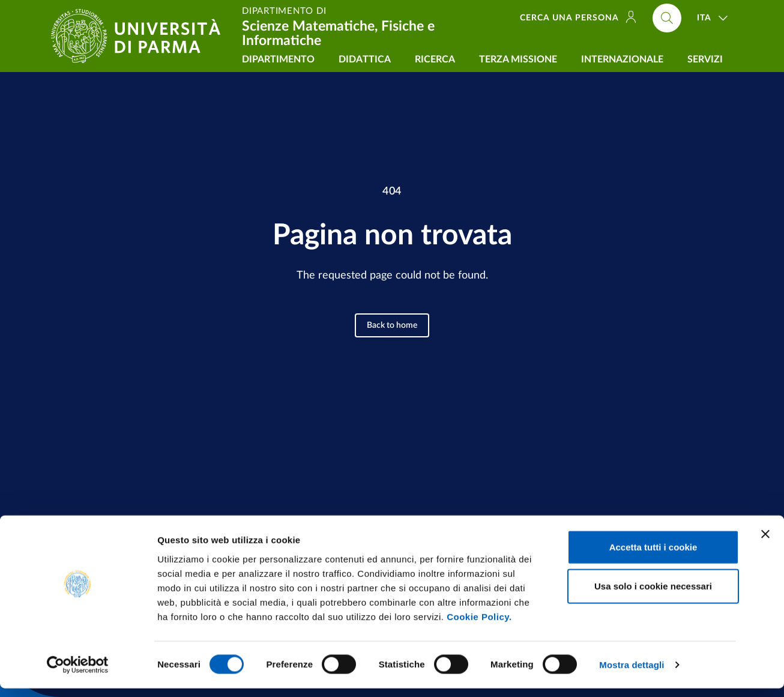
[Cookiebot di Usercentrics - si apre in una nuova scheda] (78, 674)
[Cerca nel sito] (667, 18)
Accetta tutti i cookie (653, 555)
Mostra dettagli (632, 673)
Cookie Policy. (479, 625)
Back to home (392, 325)
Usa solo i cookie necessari (653, 595)
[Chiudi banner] (765, 542)
